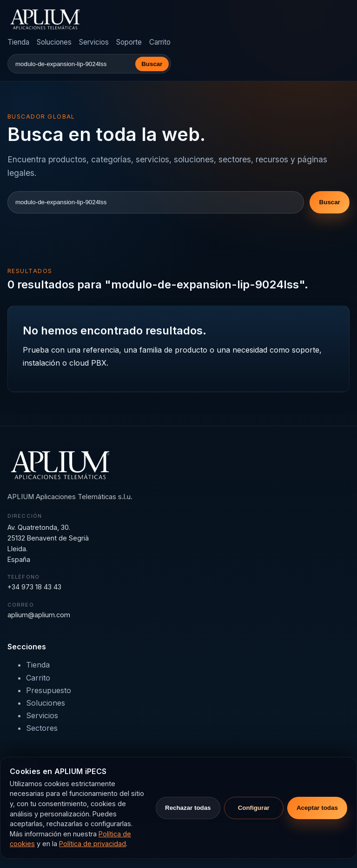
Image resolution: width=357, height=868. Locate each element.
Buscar (152, 64)
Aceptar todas (317, 808)
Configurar (254, 808)
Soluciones (54, 42)
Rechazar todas (188, 808)
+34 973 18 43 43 (34, 587)
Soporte (129, 42)
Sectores (42, 728)
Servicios (94, 42)
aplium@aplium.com (39, 615)
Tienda (18, 42)
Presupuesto (49, 690)
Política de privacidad (93, 844)
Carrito (160, 42)
